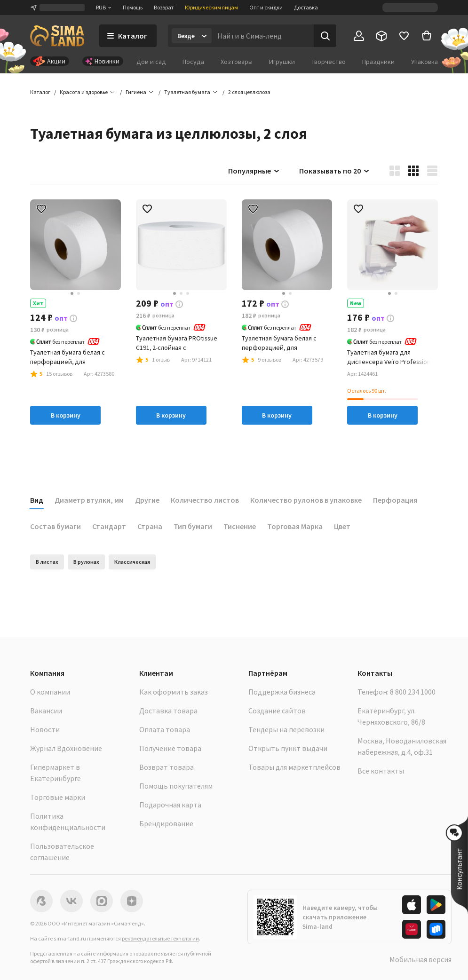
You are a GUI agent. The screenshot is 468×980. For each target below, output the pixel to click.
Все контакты (381, 771)
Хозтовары (237, 62)
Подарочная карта (170, 805)
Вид (37, 500)
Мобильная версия (420, 959)
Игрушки (282, 62)
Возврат (164, 7)
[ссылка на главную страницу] (57, 36)
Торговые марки (58, 797)
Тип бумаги (193, 526)
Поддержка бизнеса (282, 692)
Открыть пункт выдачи (288, 748)
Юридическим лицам (211, 7)
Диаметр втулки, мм (89, 500)
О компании (50, 692)
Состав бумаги (56, 526)
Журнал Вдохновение (66, 748)
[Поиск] (325, 36)
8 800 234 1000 (413, 692)
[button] (249, 92)
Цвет (342, 526)
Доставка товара (168, 711)
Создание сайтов (277, 711)
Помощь (133, 7)
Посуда (193, 62)
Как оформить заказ (174, 692)
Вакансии (46, 711)
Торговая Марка (295, 526)
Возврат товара (167, 767)
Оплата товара (165, 729)
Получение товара (170, 748)
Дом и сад (151, 62)
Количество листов (205, 500)
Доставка (306, 7)
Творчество (329, 62)
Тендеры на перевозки (286, 729)
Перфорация (395, 500)
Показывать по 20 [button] (335, 171)
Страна (150, 526)
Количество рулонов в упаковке (306, 500)
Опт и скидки (266, 7)
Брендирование (166, 823)
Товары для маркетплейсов (294, 767)
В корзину (66, 415)
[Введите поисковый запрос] (263, 36)
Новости (45, 729)
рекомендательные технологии (160, 938)
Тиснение (240, 526)
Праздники (378, 62)
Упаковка (424, 62)
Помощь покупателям (176, 786)
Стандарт (109, 526)
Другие (147, 500)
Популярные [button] (254, 171)
